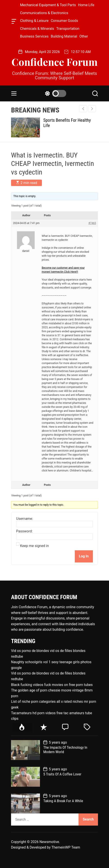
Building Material (64, 36)
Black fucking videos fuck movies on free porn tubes (52, 685)
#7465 (92, 223)
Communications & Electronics (44, 13)
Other (84, 36)
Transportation (68, 29)
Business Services (34, 36)
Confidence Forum (54, 62)
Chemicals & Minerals (37, 29)
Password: (24, 531)
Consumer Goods (64, 21)
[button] (92, 109)
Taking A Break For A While (63, 801)
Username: (24, 519)
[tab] (22, 727)
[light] (54, 93)
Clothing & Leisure (34, 21)
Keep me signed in (34, 546)
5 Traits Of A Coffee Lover (62, 774)
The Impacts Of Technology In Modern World (65, 750)
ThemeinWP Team (66, 847)
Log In (84, 556)
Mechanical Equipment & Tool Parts (48, 5)
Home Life (86, 5)
